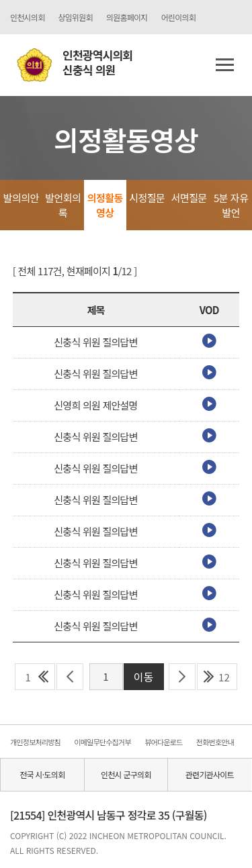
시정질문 (147, 198)
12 (224, 677)
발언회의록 (63, 205)
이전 (70, 677)
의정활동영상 (105, 205)
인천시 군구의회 (126, 774)
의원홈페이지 (127, 17)
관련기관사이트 (210, 774)
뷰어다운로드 (163, 742)
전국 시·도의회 (42, 774)
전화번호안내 (215, 742)
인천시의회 (27, 17)
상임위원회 (75, 17)
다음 (182, 677)
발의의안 (21, 198)
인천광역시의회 (97, 63)
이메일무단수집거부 (102, 742)
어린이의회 (178, 17)
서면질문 (189, 198)
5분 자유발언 (231, 205)
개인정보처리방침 (35, 742)
